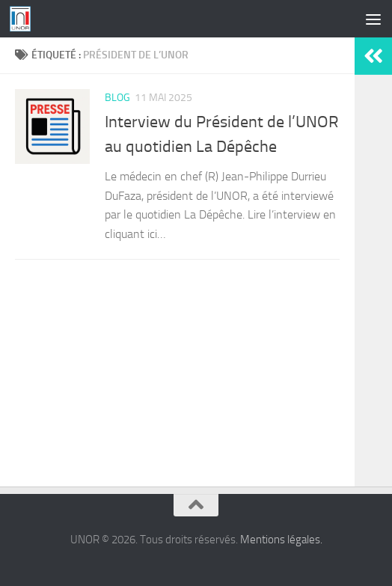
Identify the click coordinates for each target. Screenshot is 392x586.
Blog (117, 98)
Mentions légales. (281, 540)
